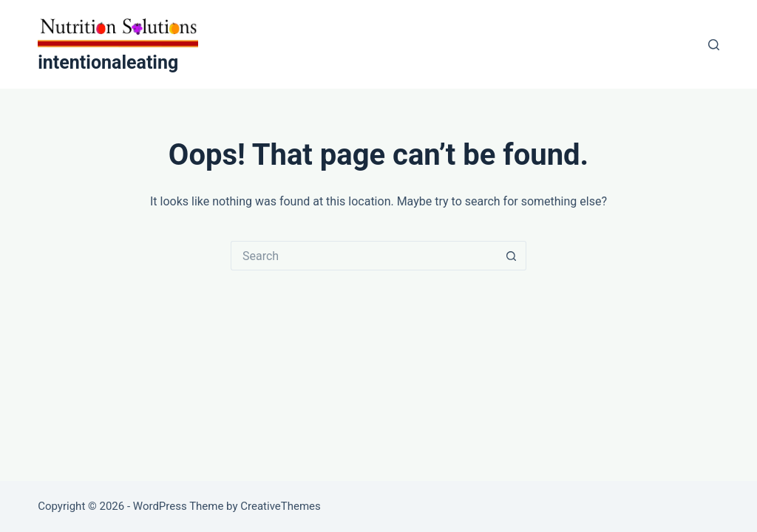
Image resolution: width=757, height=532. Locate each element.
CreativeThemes (281, 506)
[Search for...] (364, 256)
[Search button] (512, 256)
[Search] (714, 45)
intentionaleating (108, 62)
